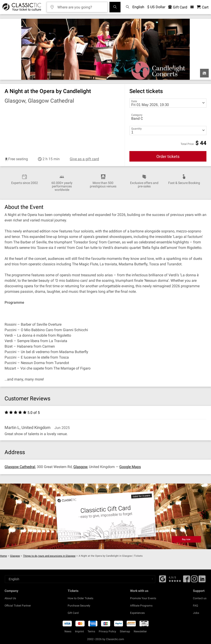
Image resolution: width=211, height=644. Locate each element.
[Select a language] (80, 579)
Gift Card (73, 613)
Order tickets (168, 156)
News (68, 631)
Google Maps (130, 467)
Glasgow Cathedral (20, 467)
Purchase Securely (79, 606)
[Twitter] (194, 580)
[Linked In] (202, 580)
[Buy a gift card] (105, 516)
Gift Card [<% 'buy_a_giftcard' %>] (178, 7)
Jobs (196, 613)
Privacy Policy (107, 631)
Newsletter (140, 631)
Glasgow (80, 467)
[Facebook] (163, 578)
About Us (10, 598)
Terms (91, 631)
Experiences (137, 613)
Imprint (79, 631)
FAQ (195, 606)
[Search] (115, 7)
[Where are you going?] (80, 6)
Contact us (200, 598)
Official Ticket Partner (18, 606)
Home (3, 556)
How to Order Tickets (80, 598)
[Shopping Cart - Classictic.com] (203, 7)
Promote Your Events (143, 598)
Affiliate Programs (141, 606)
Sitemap (125, 631)
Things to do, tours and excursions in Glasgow (49, 556)
